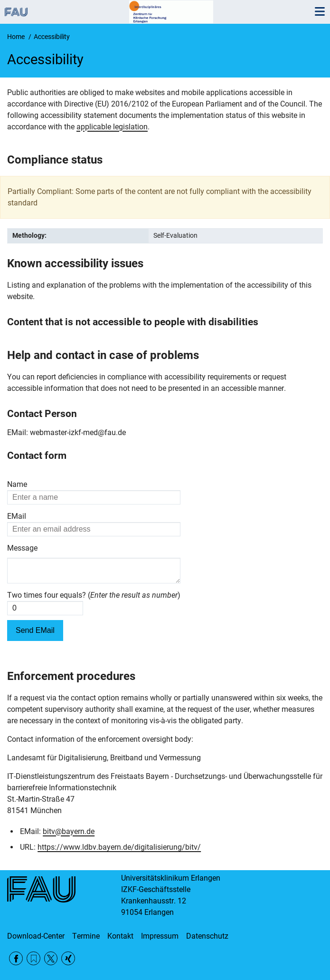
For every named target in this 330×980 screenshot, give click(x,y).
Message (22, 548)
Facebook (16, 958)
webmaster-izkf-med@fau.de (78, 432)
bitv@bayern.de (69, 835)
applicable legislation (112, 127)
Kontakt (120, 936)
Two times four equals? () (94, 599)
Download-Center (36, 936)
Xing (68, 958)
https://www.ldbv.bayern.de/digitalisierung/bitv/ (119, 851)
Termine (86, 936)
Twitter (51, 958)
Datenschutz (207, 936)
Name (17, 484)
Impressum (160, 936)
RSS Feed (33, 958)
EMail (17, 516)
